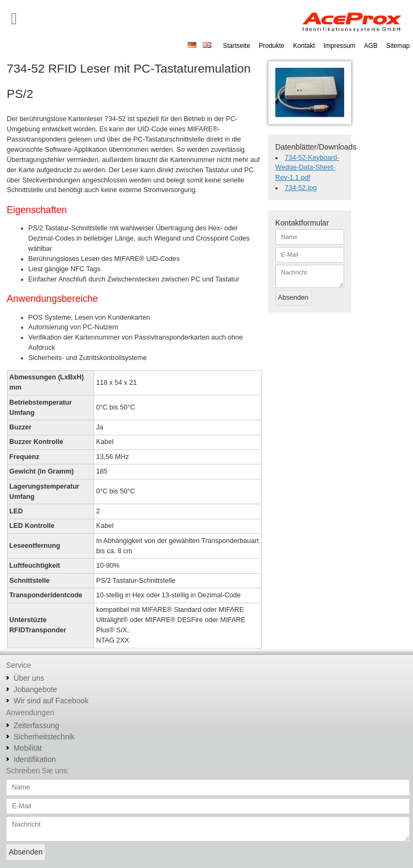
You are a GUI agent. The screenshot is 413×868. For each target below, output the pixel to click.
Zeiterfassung (36, 725)
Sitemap (398, 46)
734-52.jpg (301, 188)
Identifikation (35, 759)
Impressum (340, 46)
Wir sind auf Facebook (51, 701)
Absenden (293, 298)
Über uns (29, 678)
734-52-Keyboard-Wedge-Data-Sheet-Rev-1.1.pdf (307, 168)
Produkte (272, 46)
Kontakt (304, 46)
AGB (371, 46)
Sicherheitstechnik (44, 737)
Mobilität (27, 748)
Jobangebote (35, 689)
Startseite (236, 46)
